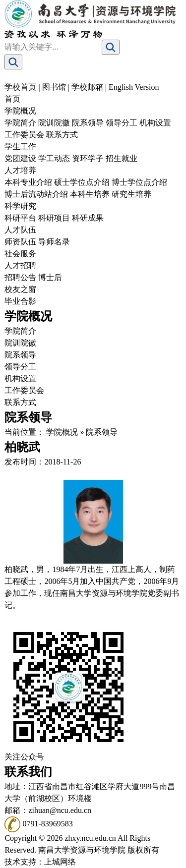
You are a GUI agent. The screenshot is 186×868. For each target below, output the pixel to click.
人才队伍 (20, 230)
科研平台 (20, 218)
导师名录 (54, 242)
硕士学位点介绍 (82, 182)
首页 (12, 99)
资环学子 (88, 158)
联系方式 (62, 135)
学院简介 (20, 123)
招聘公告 (20, 277)
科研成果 (88, 218)
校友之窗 (20, 289)
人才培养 (20, 170)
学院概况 (20, 111)
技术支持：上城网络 (40, 862)
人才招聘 (20, 265)
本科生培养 (90, 194)
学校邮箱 (87, 87)
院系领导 (88, 123)
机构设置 (155, 123)
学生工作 (20, 146)
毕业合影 (20, 301)
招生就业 (122, 158)
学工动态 (54, 158)
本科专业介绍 (28, 182)
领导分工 (122, 123)
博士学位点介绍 (139, 182)
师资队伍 (20, 242)
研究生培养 (131, 194)
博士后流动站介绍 (36, 194)
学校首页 (20, 87)
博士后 (50, 277)
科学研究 (20, 206)
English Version (134, 87)
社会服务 (20, 254)
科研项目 (54, 218)
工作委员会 (24, 135)
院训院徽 (54, 123)
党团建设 (20, 158)
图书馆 (54, 87)
